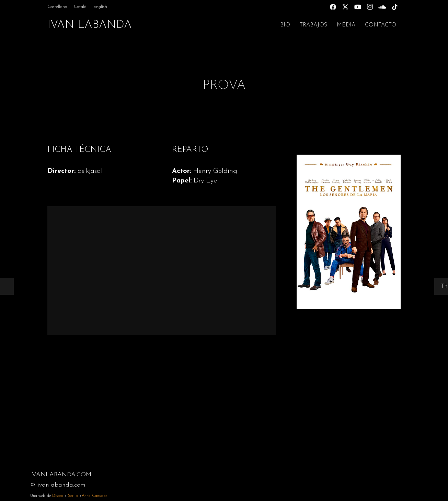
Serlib (73, 496)
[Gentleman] (349, 232)
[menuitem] (57, 7)
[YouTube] (358, 7)
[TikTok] (395, 7)
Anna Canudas (94, 496)
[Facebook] (333, 7)
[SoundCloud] (382, 7)
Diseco (58, 496)
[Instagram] (370, 7)
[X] (345, 7)
